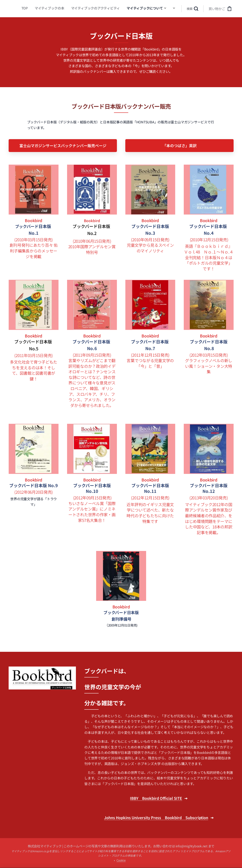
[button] (192, 9)
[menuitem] (106, 9)
